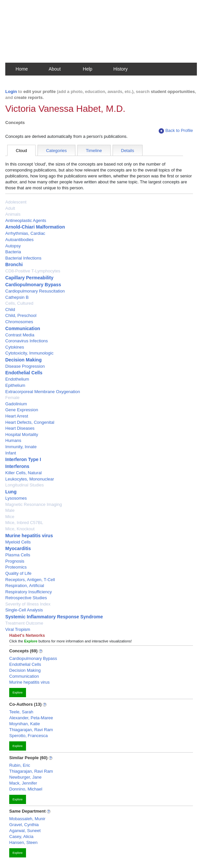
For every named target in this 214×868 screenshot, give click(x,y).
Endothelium (17, 379)
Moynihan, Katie (25, 724)
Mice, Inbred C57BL (24, 523)
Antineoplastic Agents (26, 220)
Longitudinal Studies (25, 485)
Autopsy (13, 246)
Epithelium (15, 385)
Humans (13, 440)
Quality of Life (18, 573)
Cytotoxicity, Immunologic (29, 353)
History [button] (120, 69)
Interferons (17, 466)
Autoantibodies (19, 240)
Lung (11, 492)
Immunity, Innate (21, 447)
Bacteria (13, 252)
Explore (18, 693)
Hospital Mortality (22, 434)
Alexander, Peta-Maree (31, 718)
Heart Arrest (17, 416)
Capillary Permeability (29, 278)
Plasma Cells (18, 555)
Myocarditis (18, 548)
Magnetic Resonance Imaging (34, 504)
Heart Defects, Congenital (30, 422)
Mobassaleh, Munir (27, 819)
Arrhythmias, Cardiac (25, 233)
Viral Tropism (18, 629)
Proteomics (16, 567)
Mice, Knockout (20, 529)
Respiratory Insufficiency (28, 592)
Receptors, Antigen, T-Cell (30, 580)
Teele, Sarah (21, 712)
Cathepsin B (17, 297)
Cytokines (15, 347)
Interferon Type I (23, 459)
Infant (11, 453)
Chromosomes (19, 322)
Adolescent (16, 202)
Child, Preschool (21, 315)
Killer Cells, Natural (24, 473)
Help (88, 69)
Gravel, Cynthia (24, 825)
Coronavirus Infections (27, 341)
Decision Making (23, 360)
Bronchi (14, 264)
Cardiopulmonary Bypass (33, 285)
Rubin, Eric (20, 765)
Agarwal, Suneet (25, 831)
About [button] (55, 69)
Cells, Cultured (19, 303)
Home (22, 69)
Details (128, 151)
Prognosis (15, 561)
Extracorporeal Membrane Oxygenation (43, 392)
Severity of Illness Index (28, 604)
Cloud (21, 151)
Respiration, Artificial (25, 586)
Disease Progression (25, 366)
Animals (13, 214)
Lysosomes (16, 498)
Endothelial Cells (24, 373)
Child (10, 310)
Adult (10, 208)
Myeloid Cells (18, 542)
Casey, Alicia (21, 837)
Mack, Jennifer (23, 783)
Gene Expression (22, 410)
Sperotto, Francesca (28, 736)
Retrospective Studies (26, 598)
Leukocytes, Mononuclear (30, 479)
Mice (10, 517)
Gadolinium (16, 404)
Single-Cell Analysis (24, 610)
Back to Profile (176, 131)
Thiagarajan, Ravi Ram (31, 730)
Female (12, 398)
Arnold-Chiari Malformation (35, 227)
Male (10, 510)
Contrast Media (20, 335)
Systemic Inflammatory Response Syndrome (54, 617)
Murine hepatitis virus (29, 536)
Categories (56, 151)
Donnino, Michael (26, 789)
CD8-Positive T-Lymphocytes (33, 271)
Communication (23, 328)
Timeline (94, 151)
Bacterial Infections (23, 258)
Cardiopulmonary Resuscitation (35, 291)
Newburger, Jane (25, 777)
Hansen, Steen (23, 842)
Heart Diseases (20, 428)
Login (11, 92)
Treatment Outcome (24, 623)
